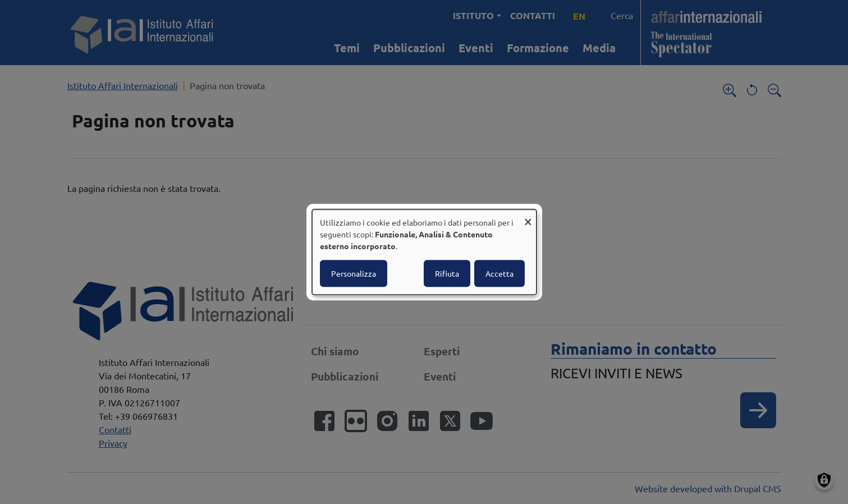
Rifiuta (447, 273)
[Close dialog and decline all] (528, 216)
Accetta (499, 273)
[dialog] (424, 252)
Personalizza (354, 273)
